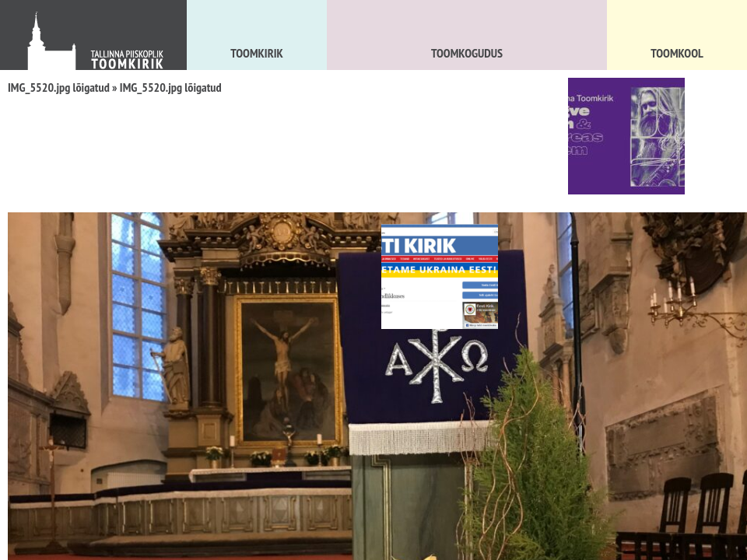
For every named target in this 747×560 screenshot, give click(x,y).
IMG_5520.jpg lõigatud (59, 87)
